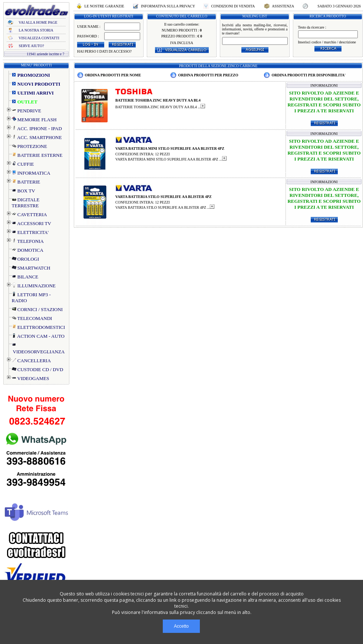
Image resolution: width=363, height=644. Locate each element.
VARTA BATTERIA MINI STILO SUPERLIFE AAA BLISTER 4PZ (170, 148)
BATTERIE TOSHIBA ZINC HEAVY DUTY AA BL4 (158, 100)
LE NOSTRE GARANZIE (104, 6)
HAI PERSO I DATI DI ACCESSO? (104, 51)
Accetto (181, 626)
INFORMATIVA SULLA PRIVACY (168, 6)
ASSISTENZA (283, 6)
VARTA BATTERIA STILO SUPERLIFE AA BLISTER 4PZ (164, 197)
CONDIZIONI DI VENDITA (233, 6)
